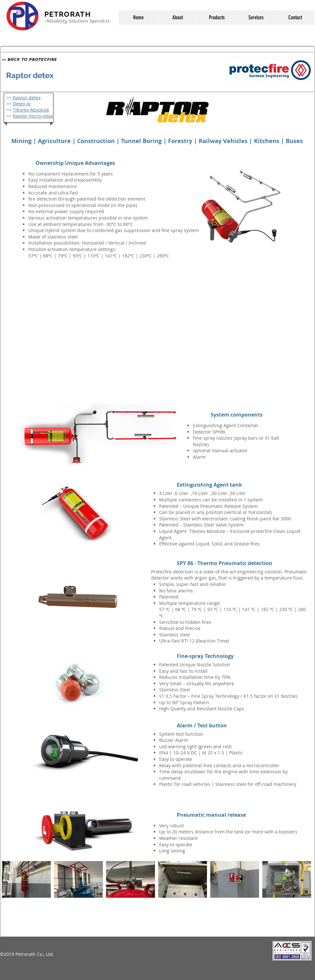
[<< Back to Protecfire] (29, 59)
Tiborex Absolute (31, 110)
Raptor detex (26, 98)
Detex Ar (22, 104)
